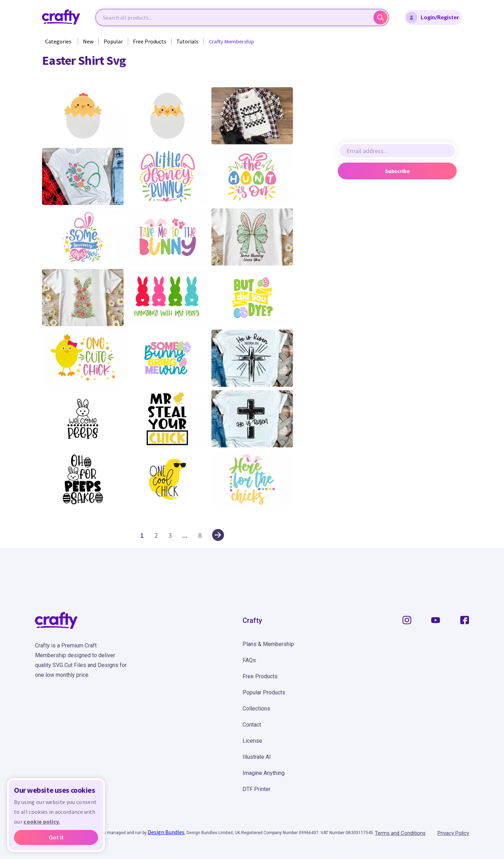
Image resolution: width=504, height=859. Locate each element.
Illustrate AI (257, 757)
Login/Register (433, 18)
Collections (256, 709)
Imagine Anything (264, 773)
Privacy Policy (453, 833)
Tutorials (187, 41)
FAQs (249, 660)
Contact (252, 725)
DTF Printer (257, 789)
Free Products (150, 41)
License (252, 741)
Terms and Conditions (400, 833)
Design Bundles (166, 832)
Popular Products (264, 692)
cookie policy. (42, 822)
